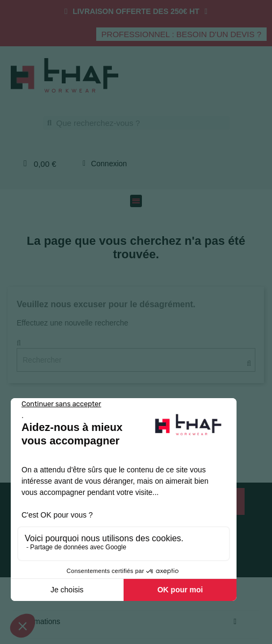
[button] (181, 34)
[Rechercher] (136, 360)
